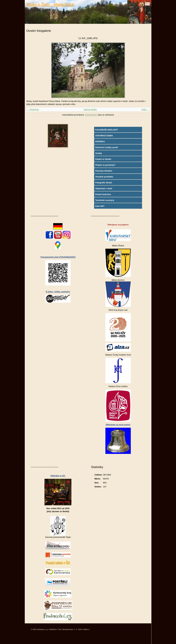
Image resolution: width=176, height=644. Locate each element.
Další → (145, 109)
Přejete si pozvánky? (105, 165)
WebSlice (53, 629)
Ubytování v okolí (104, 188)
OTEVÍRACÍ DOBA (104, 136)
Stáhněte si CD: (58, 476)
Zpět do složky (90, 109)
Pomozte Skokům (104, 171)
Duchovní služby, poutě (107, 147)
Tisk (60, 629)
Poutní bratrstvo (103, 194)
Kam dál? (100, 206)
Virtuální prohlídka (104, 177)
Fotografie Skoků (104, 183)
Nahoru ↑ (87, 629)
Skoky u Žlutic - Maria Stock (50, 4)
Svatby (99, 153)
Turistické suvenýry (105, 200)
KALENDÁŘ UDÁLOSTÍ (106, 130)
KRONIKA (100, 141)
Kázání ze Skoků (103, 159)
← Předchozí (33, 109)
